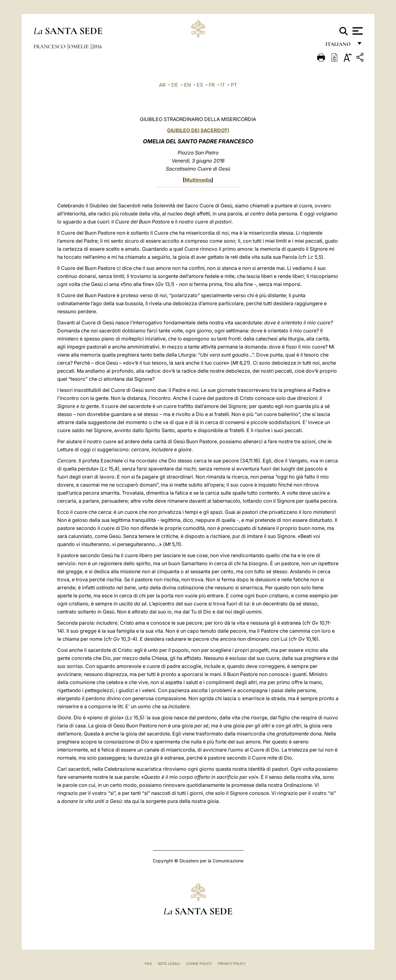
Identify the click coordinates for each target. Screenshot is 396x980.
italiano (339, 46)
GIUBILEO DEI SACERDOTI (198, 130)
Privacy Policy (232, 964)
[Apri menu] (357, 31)
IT (223, 85)
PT (234, 85)
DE (175, 85)
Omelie (79, 46)
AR (162, 85)
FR (212, 85)
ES (200, 85)
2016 (97, 46)
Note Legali (169, 964)
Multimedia (198, 180)
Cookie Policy (199, 964)
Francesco (50, 46)
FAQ (148, 964)
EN (187, 85)
